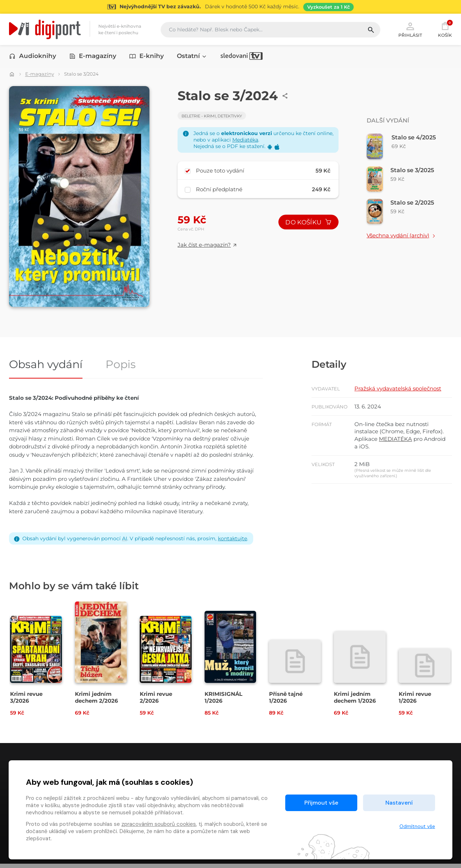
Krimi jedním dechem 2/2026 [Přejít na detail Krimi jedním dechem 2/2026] (97, 701)
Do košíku (308, 223)
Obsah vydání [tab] (46, 368)
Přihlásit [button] (410, 30)
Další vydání (388, 120)
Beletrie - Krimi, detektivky (212, 116)
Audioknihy (33, 57)
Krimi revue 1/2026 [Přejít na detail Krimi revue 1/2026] (415, 701)
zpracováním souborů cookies (159, 824)
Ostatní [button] (192, 57)
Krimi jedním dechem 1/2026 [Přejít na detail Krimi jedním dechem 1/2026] (355, 701)
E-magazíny (93, 57)
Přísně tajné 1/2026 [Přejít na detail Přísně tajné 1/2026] (286, 701)
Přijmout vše (321, 803)
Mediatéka (245, 140)
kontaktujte (232, 541)
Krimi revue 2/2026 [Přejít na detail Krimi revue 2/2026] (156, 701)
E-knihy (147, 57)
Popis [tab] (121, 368)
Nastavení (399, 803)
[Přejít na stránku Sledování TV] (230, 7)
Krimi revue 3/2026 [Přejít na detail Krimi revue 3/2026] (26, 701)
